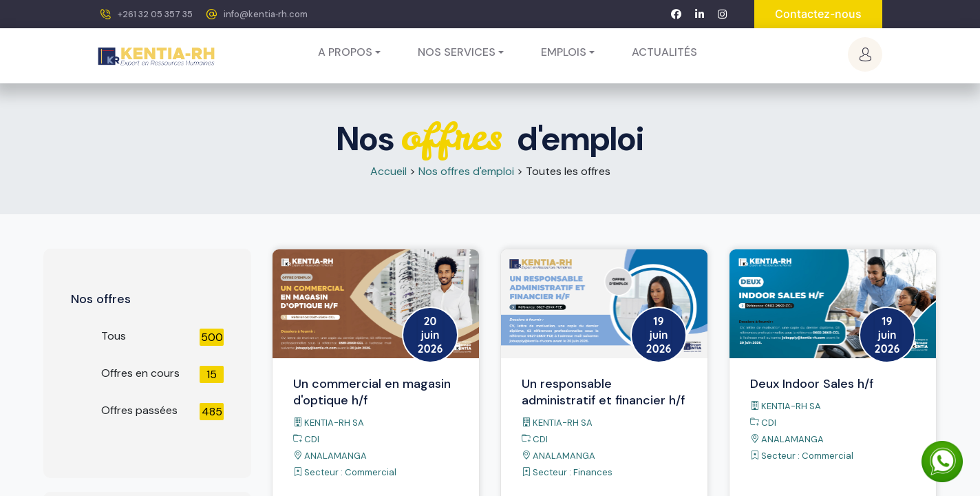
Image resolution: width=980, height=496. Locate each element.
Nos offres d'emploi (466, 171)
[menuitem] (664, 52)
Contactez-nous (818, 14)
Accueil (388, 171)
